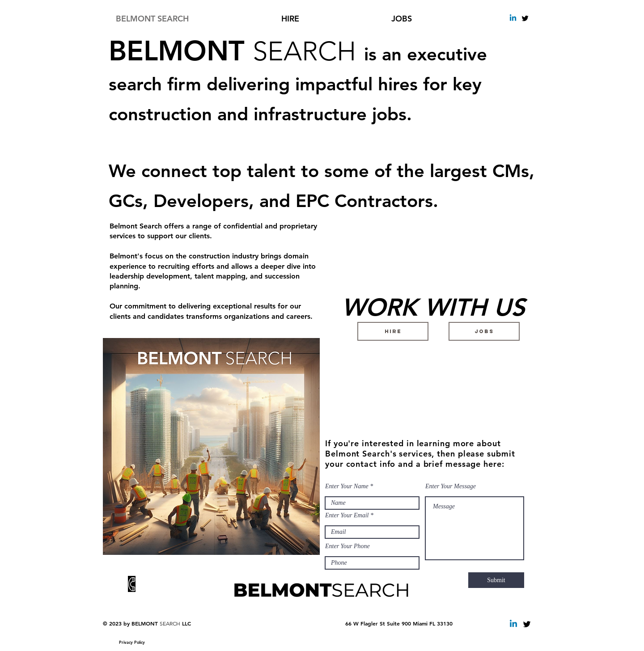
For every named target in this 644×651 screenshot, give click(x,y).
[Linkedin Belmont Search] (513, 624)
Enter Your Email (347, 516)
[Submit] (496, 580)
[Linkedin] (513, 18)
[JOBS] (484, 331)
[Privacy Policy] (132, 642)
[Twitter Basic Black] (525, 18)
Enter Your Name (347, 486)
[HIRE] (393, 331)
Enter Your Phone (347, 546)
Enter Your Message (451, 486)
